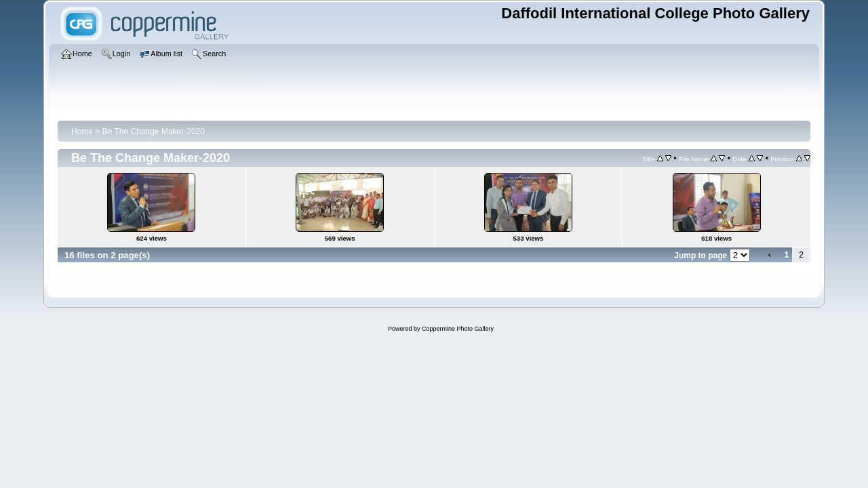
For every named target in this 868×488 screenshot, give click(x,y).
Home (82, 131)
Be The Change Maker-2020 (154, 131)
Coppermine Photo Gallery (458, 329)
